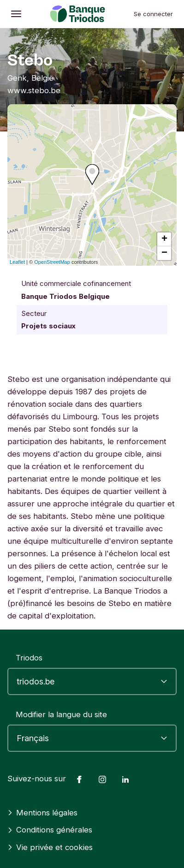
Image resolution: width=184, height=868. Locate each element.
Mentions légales (42, 813)
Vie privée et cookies (50, 847)
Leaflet (17, 262)
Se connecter (153, 14)
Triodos (29, 658)
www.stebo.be (34, 90)
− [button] (164, 253)
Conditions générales (50, 830)
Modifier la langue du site (61, 714)
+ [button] (164, 239)
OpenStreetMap (52, 262)
